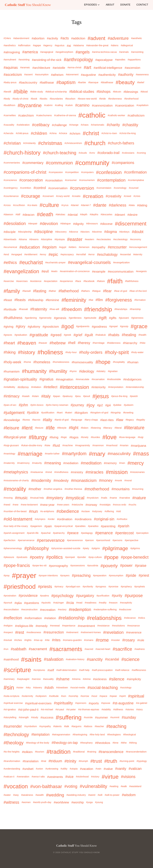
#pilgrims (135, 548)
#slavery (38, 688)
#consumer (71, 180)
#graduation (21, 335)
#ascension (132, 68)
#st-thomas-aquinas (89, 709)
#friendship (98, 309)
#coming (141, 153)
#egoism (49, 247)
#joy (91, 405)
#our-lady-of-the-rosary (16, 526)
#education (30, 247)
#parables (80, 526)
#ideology (87, 371)
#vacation (87, 769)
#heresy (84, 343)
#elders (72, 247)
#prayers (65, 576)
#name (113, 498)
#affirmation (24, 45)
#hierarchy (130, 343)
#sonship (73, 696)
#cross (7, 205)
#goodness (99, 327)
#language (77, 420)
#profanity (88, 587)
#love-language (127, 437)
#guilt (89, 335)
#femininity (74, 300)
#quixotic (46, 603)
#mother (35, 489)
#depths (94, 214)
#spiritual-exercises (38, 703)
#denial (73, 215)
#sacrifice (122, 649)
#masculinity (119, 454)
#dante (100, 205)
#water (7, 795)
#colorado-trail (108, 153)
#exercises (22, 281)
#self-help (84, 670)
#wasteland (135, 786)
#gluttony (34, 327)
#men (122, 463)
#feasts (20, 300)
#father (52, 291)
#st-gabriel (142, 703)
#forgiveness (119, 300)
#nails (104, 498)
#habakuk (100, 335)
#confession (109, 172)
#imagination (64, 379)
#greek (67, 335)
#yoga (89, 802)
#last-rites (107, 420)
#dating (142, 205)
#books (43, 99)
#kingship (116, 413)
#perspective (132, 540)
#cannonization (102, 105)
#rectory (62, 610)
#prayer (24, 576)
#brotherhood (131, 99)
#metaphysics (16, 472)
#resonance (133, 626)
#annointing (137, 52)
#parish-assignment (14, 533)
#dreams (34, 239)
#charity (113, 125)
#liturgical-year (15, 437)
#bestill (7, 92)
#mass (141, 454)
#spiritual (136, 696)
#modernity (41, 481)
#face (78, 281)
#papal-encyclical (64, 526)
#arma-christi (74, 68)
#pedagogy (87, 533)
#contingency (11, 188)
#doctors (85, 232)
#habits (114, 335)
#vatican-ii (9, 777)
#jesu (78, 396)
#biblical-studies (82, 92)
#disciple (10, 232)
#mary (97, 454)
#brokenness (115, 99)
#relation (50, 618)
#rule (141, 640)
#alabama (79, 45)
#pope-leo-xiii (39, 566)
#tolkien (27, 752)
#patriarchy (59, 533)
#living (54, 437)
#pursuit (8, 603)
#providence (28, 596)
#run (6, 649)
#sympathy (45, 726)
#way (16, 795)
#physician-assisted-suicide (66, 548)
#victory (95, 777)
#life (50, 428)
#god (67, 326)
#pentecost (124, 533)
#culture (49, 205)
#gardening (31, 318)
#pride (131, 575)
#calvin (69, 105)
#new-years (63, 505)
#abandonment (21, 38)
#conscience (10, 180)
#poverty (109, 566)
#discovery (61, 232)
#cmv (92, 153)
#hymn (73, 371)
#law (120, 420)
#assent (28, 75)
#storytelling (10, 717)
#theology (14, 743)
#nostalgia (105, 505)
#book (34, 99)
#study (35, 717)
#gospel (113, 326)
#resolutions (118, 626)
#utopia (74, 769)
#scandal (112, 659)
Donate (125, 5)
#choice (63, 133)
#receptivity (126, 603)
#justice (33, 413)
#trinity (70, 761)
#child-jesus (22, 133)
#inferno (23, 387)
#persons (117, 540)
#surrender (13, 726)
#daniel (75, 205)
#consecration (31, 180)
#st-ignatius (10, 709)
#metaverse (37, 472)
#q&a (18, 603)
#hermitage (99, 343)
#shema (76, 679)
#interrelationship (135, 387)
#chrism (75, 133)
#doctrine (97, 232)
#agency (48, 45)
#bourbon (70, 99)
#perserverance (26, 540)
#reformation (33, 618)
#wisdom (129, 795)
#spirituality (63, 703)
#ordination (65, 519)
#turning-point (127, 761)
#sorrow (85, 696)
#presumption (116, 576)
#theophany (87, 743)
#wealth (40, 795)
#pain (48, 526)
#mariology (9, 454)
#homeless (42, 362)
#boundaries (56, 99)
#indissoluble (114, 379)
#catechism (26, 115)
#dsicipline (47, 239)
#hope (103, 362)
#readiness (91, 603)
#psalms (45, 596)
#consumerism (87, 180)
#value (108, 769)
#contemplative (136, 180)
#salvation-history (75, 659)
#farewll (27, 291)
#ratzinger (58, 603)
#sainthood (11, 659)
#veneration (23, 777)
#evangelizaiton (121, 263)
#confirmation (135, 172)
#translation (31, 761)
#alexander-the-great (97, 45)
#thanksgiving (80, 735)
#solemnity (27, 696)
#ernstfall (81, 254)
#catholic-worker (116, 115)
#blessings (131, 92)
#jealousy (68, 396)
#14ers (7, 38)
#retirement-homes (91, 632)
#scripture (17, 670)
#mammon (98, 445)
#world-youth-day (42, 802)
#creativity (113, 196)
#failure (101, 281)
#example (99, 271)
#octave (85, 511)
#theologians (114, 735)
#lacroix (36, 420)
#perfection (9, 540)
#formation (140, 300)
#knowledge (12, 420)
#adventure (118, 38)
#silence (117, 679)
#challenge (59, 125)
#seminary (9, 679)
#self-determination (66, 670)
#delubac (60, 214)
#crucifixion (19, 205)
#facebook (89, 281)
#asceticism (13, 75)
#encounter (117, 247)
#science (130, 659)
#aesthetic (136, 38)
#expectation (51, 281)
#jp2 (100, 405)
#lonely (85, 437)
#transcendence (111, 752)
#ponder (82, 557)
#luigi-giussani (11, 445)
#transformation (12, 761)
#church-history (22, 153)
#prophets (140, 587)
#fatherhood (69, 291)
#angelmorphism (64, 52)
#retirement (72, 632)
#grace (139, 326)
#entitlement (31, 254)
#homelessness (61, 362)
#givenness (137, 318)
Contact (142, 5)
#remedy (42, 626)
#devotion (49, 224)
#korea (26, 420)
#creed (127, 196)
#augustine (88, 75)
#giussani (124, 318)
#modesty (61, 481)
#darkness (118, 205)
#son (64, 696)
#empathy (99, 247)
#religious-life (24, 626)
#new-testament (29, 505)
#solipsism (41, 696)
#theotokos (103, 743)
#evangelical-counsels (89, 262)
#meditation (91, 463)
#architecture (41, 68)
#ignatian (113, 371)
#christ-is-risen (109, 133)
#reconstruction (29, 610)
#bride (102, 99)
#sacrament (38, 649)
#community (92, 163)
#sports (94, 703)
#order (51, 519)
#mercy (136, 463)
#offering (109, 511)
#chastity (130, 125)
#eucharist (31, 262)
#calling (59, 105)
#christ (91, 133)
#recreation (48, 610)
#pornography (58, 566)
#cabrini (48, 105)
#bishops (104, 92)
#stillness (118, 709)
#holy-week (12, 362)
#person (89, 540)
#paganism (36, 526)
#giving (8, 327)
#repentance (69, 626)
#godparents (83, 326)
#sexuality (48, 679)
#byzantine (30, 105)
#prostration (10, 596)
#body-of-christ (20, 99)
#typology (142, 761)
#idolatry (101, 371)
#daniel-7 (86, 205)
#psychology (62, 596)
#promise (113, 587)
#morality (15, 489)
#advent (97, 38)
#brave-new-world (87, 99)
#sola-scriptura (11, 696)
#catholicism (136, 115)
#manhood (112, 445)
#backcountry (28, 82)
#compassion (56, 172)
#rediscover (125, 610)
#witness (11, 802)
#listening (96, 428)
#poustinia (93, 566)
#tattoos (88, 726)
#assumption (42, 75)
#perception (142, 533)
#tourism (40, 752)
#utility (64, 769)
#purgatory (85, 596)
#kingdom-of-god (99, 413)
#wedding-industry (76, 795)
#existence (36, 281)
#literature (134, 428)
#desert (120, 215)
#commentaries (12, 163)
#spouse (106, 703)
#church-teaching (60, 153)
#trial (44, 761)
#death (45, 214)
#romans (89, 640)
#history (27, 352)
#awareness (142, 75)
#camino (82, 105)
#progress (101, 587)
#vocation (16, 786)
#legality (141, 420)
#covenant (48, 196)
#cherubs (9, 133)
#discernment (131, 224)
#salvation (54, 659)
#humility (58, 371)
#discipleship (25, 232)
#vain (98, 769)
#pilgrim (96, 548)
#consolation (54, 180)
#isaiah (26, 396)
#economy (136, 239)
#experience (66, 281)
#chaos (85, 125)
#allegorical (127, 45)
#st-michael (47, 709)
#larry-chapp (91, 420)
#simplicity (134, 679)
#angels (83, 52)
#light (74, 428)
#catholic (92, 115)
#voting (71, 786)
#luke (47, 445)
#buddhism (9, 105)
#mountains (121, 489)
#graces (8, 335)
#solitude (54, 696)
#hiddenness (114, 343)
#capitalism (142, 105)
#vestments (55, 777)
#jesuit (87, 396)
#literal (118, 428)
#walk (124, 786)
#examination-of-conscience (75, 271)
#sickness (100, 679)
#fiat (91, 300)
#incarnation (98, 379)
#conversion (82, 188)
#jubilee (117, 405)
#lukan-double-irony (32, 445)
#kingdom (81, 413)
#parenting (108, 526)
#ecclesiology (120, 239)
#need (7, 505)
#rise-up (38, 640)
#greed (56, 335)
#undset (28, 769)
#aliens (115, 45)
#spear (113, 696)
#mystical (75, 498)
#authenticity (107, 75)
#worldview (61, 802)
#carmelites (10, 115)
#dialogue (66, 224)
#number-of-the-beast (15, 511)
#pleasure (9, 557)
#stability (106, 709)
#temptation (40, 734)
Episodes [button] (92, 5)
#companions (123, 163)
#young (99, 802)
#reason (113, 603)
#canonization (125, 105)
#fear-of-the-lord (138, 291)
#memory (110, 463)
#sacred (89, 649)
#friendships (121, 309)
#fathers (85, 291)
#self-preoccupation (102, 670)
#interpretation (116, 387)
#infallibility (9, 387)
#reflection (13, 618)
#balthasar (47, 82)
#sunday (129, 717)
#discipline (43, 232)
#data (132, 205)
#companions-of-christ (25, 172)
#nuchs (132, 505)
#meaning (53, 463)
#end (6, 254)
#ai (69, 46)
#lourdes (95, 437)
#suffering (69, 717)
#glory (20, 326)
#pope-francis (17, 565)
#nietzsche (77, 505)
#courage (31, 196)
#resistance (103, 626)
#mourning (138, 489)
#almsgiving (12, 52)
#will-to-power (112, 795)
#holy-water (137, 352)
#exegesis (141, 271)
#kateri (69, 413)
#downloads (10, 239)
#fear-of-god (121, 291)
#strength (24, 717)
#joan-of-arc (10, 405)
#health (142, 335)
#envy (43, 254)
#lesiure (39, 428)
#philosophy (37, 548)
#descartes (106, 214)
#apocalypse (104, 60)
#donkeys (124, 232)
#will (100, 795)
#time (115, 743)
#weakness (27, 795)
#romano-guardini (72, 640)
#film (99, 300)
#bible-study (36, 92)
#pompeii (70, 557)
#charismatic (98, 125)
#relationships (104, 618)
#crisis (137, 196)
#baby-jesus (10, 82)
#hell (72, 343)
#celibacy (41, 125)
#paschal (46, 533)
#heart (9, 343)
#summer (101, 717)
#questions (32, 603)
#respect (8, 632)
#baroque (93, 82)
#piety (86, 548)
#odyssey (97, 511)
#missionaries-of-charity (16, 480)
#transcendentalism (136, 752)
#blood (144, 92)
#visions (128, 777)
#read (79, 603)
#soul (94, 696)
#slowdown (62, 688)
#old (118, 511)
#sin (9, 688)
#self (51, 670)
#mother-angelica (53, 489)
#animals (124, 52)
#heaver (43, 343)
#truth (111, 761)
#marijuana (139, 446)
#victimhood (82, 777)
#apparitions (134, 60)
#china (53, 133)
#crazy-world (63, 196)
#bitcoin (117, 92)
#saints (31, 659)
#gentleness (75, 318)
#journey (77, 405)
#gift (103, 318)
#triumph (83, 761)
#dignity (78, 224)
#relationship (71, 618)
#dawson (8, 214)
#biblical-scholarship (56, 92)
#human (133, 362)
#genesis (60, 318)
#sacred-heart (103, 649)
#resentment (86, 626)
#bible (21, 92)
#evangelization (21, 271)
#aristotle (59, 68)
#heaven (27, 343)
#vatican (135, 769)
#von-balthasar (46, 786)
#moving (8, 498)
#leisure (11, 428)
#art (87, 67)
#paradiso (93, 526)
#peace (73, 533)
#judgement (14, 413)
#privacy (59, 587)
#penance (104, 533)
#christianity (29, 143)
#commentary (33, 163)
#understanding (12, 769)
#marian (124, 445)
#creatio (76, 196)
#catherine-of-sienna (65, 115)
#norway (91, 505)
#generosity (45, 318)
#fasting (40, 291)
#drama (23, 239)
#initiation (36, 387)
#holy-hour (71, 352)
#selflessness (139, 670)
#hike (143, 343)
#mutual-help (37, 498)
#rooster (116, 640)
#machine (68, 445)
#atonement (72, 75)
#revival (8, 640)
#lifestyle (62, 428)
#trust (96, 761)
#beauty (125, 82)
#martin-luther (52, 454)
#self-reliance (122, 670)
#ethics (10, 263)
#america (30, 52)
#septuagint (23, 679)
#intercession (74, 387)
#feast (8, 300)
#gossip (124, 326)
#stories (130, 709)
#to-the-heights (12, 752)
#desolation (15, 223)
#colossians (128, 153)
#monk (118, 480)
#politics (54, 557)
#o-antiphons (47, 511)
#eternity (138, 254)
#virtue (110, 777)
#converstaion (104, 188)
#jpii (108, 405)
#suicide (88, 717)
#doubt (138, 232)
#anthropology (78, 60)
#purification (103, 596)
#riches (18, 640)
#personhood (103, 540)
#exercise (9, 281)
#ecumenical (10, 247)
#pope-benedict (135, 557)
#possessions (78, 566)
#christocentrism (73, 143)
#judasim (129, 405)
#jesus (101, 396)
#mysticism (93, 498)
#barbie (82, 82)
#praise (141, 566)
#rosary (128, 640)
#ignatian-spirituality (20, 379)
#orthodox (122, 519)
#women (26, 802)
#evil (45, 271)
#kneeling (128, 413)
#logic (64, 437)
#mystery (55, 498)
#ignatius (46, 379)
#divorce (74, 232)
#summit (115, 717)
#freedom (72, 309)
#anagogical (47, 52)
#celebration (23, 125)
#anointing (24, 60)
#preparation (100, 576)
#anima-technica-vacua (104, 52)
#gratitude (39, 335)
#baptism (66, 82)
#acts (65, 38)
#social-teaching (103, 688)
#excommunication (121, 271)
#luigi (141, 437)
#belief (141, 82)
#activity (53, 38)
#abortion (38, 38)
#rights (28, 640)
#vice (69, 777)
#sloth (49, 688)
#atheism (57, 75)
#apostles (120, 60)
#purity (117, 596)
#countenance (11, 196)
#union (39, 769)
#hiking (10, 352)
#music (21, 498)
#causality (9, 125)
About (110, 5)
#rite (47, 640)
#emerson (84, 247)
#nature (139, 498)
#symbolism (31, 726)
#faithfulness (132, 281)
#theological (129, 735)
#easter (75, 239)
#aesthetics (10, 45)
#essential (125, 254)
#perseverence (75, 540)
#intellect (51, 387)
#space (103, 696)
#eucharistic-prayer (55, 263)
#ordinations (83, 519)
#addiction (78, 38)
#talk (66, 726)
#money (106, 480)
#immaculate (83, 379)
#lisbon (85, 428)
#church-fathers (121, 143)
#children (39, 133)
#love (109, 437)
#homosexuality (82, 362)
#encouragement (138, 247)
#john (23, 405)
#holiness (50, 352)
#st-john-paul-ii (28, 709)
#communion (59, 163)
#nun (33, 511)
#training (92, 752)
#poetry (37, 557)
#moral (128, 480)
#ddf (18, 214)
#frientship (135, 309)
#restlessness (34, 632)
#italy (46, 396)
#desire (133, 215)
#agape (37, 45)
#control (40, 188)
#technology (16, 734)
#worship (78, 802)
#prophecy (126, 587)
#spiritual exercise (13, 703)
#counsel (134, 188)
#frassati (23, 309)
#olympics (40, 519)
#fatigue (96, 291)
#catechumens (44, 115)
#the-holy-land (97, 735)
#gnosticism (51, 327)
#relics (141, 618)
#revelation (113, 632)
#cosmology (120, 188)
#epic (53, 255)
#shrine (87, 679)
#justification (48, 413)
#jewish (134, 396)
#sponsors (81, 703)
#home (27, 362)
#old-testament (18, 519)
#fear (107, 291)
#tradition (58, 752)
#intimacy (12, 396)
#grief (78, 335)
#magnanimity (83, 445)
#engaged (17, 254)
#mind (49, 472)
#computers (87, 172)
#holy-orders (91, 352)
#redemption (80, 610)
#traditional (79, 752)
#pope (111, 557)
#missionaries (137, 472)
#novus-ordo (119, 505)
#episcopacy (67, 254)
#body (7, 99)
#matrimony (23, 463)
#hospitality (119, 362)
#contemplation (111, 180)
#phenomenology (13, 548)
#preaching (81, 575)
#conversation (58, 188)
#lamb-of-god (62, 420)
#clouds (83, 153)
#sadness (140, 649)
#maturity (37, 463)
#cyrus (65, 205)
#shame (63, 679)
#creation (93, 196)
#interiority (99, 387)
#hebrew (58, 343)
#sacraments (66, 649)
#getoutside (90, 318)
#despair (33, 224)
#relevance (130, 618)
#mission (117, 472)
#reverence (134, 632)
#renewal (55, 626)
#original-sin (104, 519)
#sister (20, 688)
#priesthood (20, 587)
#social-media (78, 688)
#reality (103, 603)
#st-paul (60, 709)
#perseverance (51, 540)
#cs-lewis (32, 205)
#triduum (55, 761)
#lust (56, 445)
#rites (56, 640)
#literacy (108, 428)
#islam (35, 396)
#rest (20, 632)
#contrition (26, 188)
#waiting (114, 786)
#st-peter (71, 709)
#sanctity (95, 659)
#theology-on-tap (65, 743)
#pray (7, 576)
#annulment (10, 60)
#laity (47, 420)
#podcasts (22, 557)
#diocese (106, 224)
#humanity (34, 371)
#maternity (9, 463)
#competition (72, 172)
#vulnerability (93, 786)
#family (12, 291)
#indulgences (132, 379)
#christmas (50, 143)
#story (140, 709)
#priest (144, 575)
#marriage (30, 454)
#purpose (134, 596)
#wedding (55, 795)
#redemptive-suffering (105, 610)
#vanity (121, 769)
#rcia (70, 603)
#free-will (54, 309)
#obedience (68, 511)
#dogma (110, 232)
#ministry (77, 472)
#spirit (123, 696)
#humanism (12, 371)
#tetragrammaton (61, 735)
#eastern (89, 239)
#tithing (133, 743)
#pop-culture (95, 557)
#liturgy (38, 437)
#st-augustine (123, 703)
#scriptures (39, 670)
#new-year (47, 505)
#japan (57, 396)
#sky (28, 688)
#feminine (52, 300)
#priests (45, 587)
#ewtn (54, 271)
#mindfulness (61, 472)
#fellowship (36, 300)
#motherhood (97, 489)
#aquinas (11, 68)
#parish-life (33, 533)
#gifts (113, 318)
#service (36, 679)
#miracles (94, 472)
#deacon (28, 215)
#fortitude (10, 309)
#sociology (126, 688)
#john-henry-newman (57, 405)
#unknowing (52, 769)
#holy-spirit (117, 352)
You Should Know (28, 5)
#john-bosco (37, 405)
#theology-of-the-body (38, 743)
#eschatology (107, 255)
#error (92, 254)
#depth (84, 214)
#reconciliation (11, 610)
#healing (129, 335)
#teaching (116, 726)
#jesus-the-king (119, 396)
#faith (115, 281)
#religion (8, 626)
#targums (76, 726)
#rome (102, 640)
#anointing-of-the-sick (47, 60)
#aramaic (25, 68)
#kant (60, 413)
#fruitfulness (13, 318)
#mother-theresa (73, 489)
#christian (12, 143)
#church (95, 143)
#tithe (124, 743)
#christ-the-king (128, 133)
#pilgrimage (115, 548)
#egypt (63, 247)
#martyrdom (74, 454)
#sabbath (19, 649)
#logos (74, 437)
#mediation (71, 463)
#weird (92, 795)
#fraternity (39, 309)
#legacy (130, 420)
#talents (57, 726)
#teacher (99, 726)
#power (126, 565)
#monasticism (84, 480)
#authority (126, 75)
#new (16, 505)
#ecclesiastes (104, 239)
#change (74, 125)
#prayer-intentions (48, 576)
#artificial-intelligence (108, 68)
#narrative (125, 498)
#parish (123, 526)
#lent (27, 428)
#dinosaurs (92, 224)
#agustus (60, 45)
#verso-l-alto (38, 777)
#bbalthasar (107, 82)
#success (47, 717)
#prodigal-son (73, 587)
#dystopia (60, 239)
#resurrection (54, 632)
